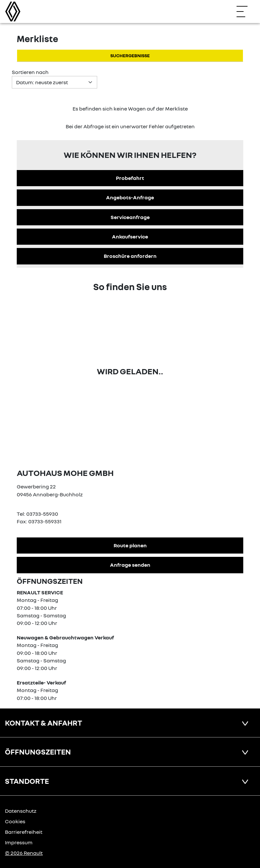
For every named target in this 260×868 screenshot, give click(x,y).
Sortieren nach (30, 72)
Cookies (15, 821)
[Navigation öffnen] (245, 12)
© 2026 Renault (24, 853)
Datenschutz (21, 811)
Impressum (19, 842)
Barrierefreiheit (24, 832)
